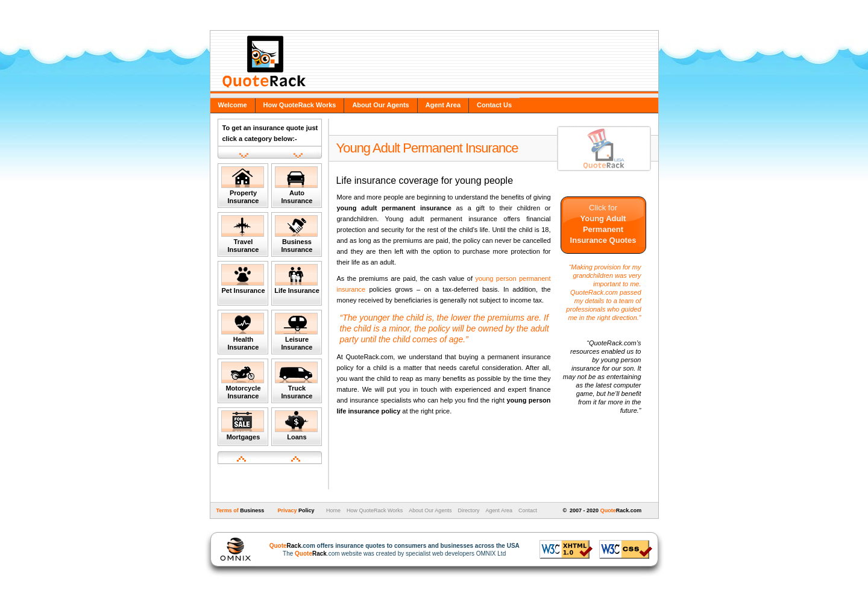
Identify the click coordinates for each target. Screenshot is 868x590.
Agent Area (443, 105)
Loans (296, 425)
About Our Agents (380, 105)
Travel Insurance (243, 234)
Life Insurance (297, 279)
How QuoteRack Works (300, 105)
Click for (603, 224)
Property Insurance (243, 185)
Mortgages (243, 425)
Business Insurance (296, 234)
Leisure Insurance (296, 332)
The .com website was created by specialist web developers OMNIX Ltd (388, 550)
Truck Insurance (296, 381)
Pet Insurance (243, 279)
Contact (528, 510)
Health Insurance (243, 332)
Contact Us (494, 105)
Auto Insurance (296, 185)
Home (332, 510)
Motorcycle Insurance (243, 381)
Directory (468, 510)
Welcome (233, 105)
